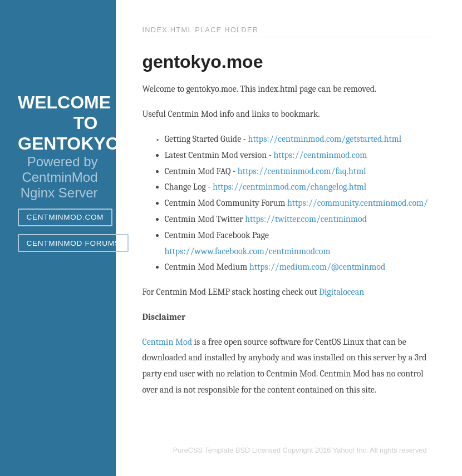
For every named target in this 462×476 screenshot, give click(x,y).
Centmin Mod (168, 342)
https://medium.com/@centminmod (317, 267)
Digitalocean (341, 292)
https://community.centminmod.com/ (358, 203)
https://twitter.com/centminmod (306, 219)
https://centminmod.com (320, 155)
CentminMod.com (65, 217)
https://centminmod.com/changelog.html (289, 187)
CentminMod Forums (73, 243)
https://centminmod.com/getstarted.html (325, 139)
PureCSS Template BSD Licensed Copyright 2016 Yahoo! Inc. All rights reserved (300, 450)
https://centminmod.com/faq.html (302, 171)
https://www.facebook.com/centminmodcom (248, 251)
